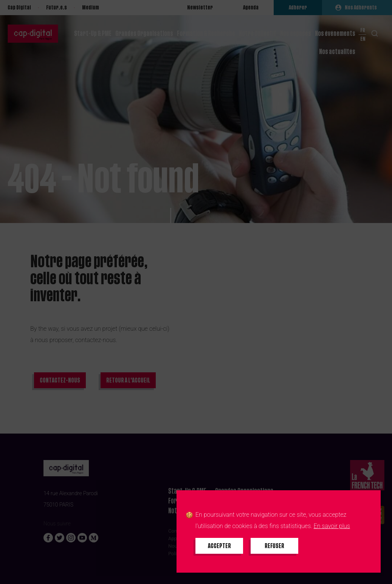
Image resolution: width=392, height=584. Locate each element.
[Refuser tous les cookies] (274, 546)
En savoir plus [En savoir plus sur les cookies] (332, 526)
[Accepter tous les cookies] (219, 546)
